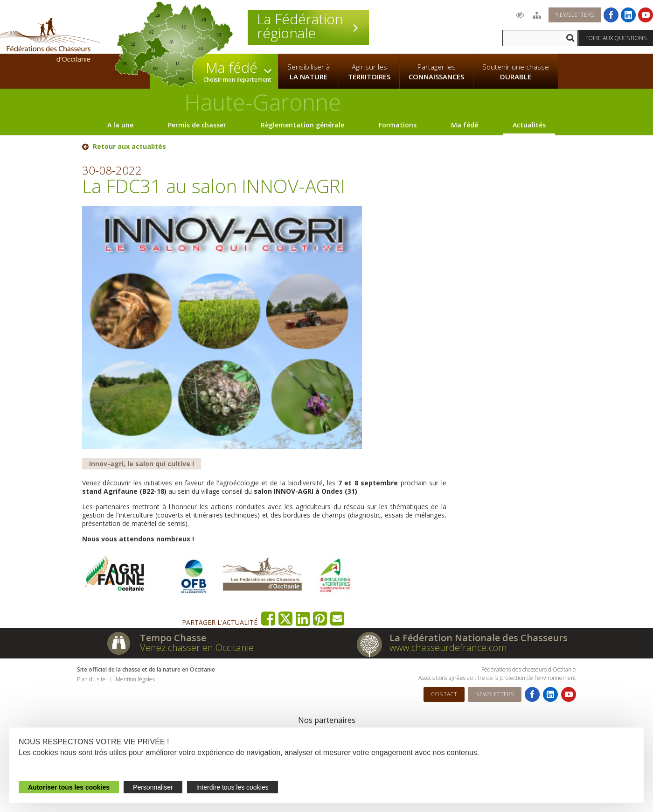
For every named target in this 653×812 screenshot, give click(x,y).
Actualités (529, 125)
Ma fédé (465, 125)
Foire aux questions (616, 38)
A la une (120, 125)
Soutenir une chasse (516, 72)
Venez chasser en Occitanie (197, 647)
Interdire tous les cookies (233, 787)
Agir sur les (369, 72)
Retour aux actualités (129, 147)
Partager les (436, 72)
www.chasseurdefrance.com (448, 647)
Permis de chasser (197, 125)
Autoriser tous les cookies (69, 787)
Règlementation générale (302, 125)
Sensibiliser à (309, 72)
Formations (398, 125)
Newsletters (575, 15)
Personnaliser (153, 787)
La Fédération (308, 26)
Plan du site (91, 679)
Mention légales (135, 679)
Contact (444, 694)
